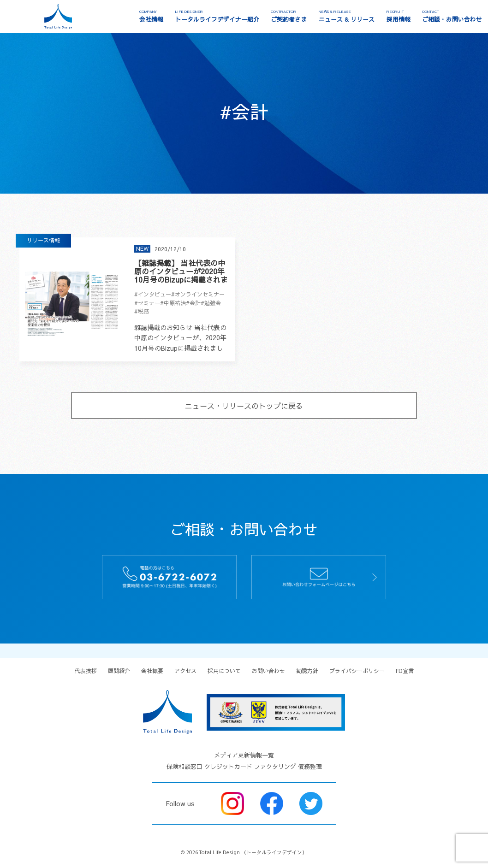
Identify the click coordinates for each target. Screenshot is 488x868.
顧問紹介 (119, 671)
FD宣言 (405, 671)
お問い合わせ (268, 671)
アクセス (185, 671)
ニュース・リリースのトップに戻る (244, 406)
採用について (224, 671)
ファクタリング (275, 767)
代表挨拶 (86, 671)
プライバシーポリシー (357, 671)
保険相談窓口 (184, 767)
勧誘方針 (307, 671)
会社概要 (152, 671)
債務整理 (310, 767)
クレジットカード (228, 767)
